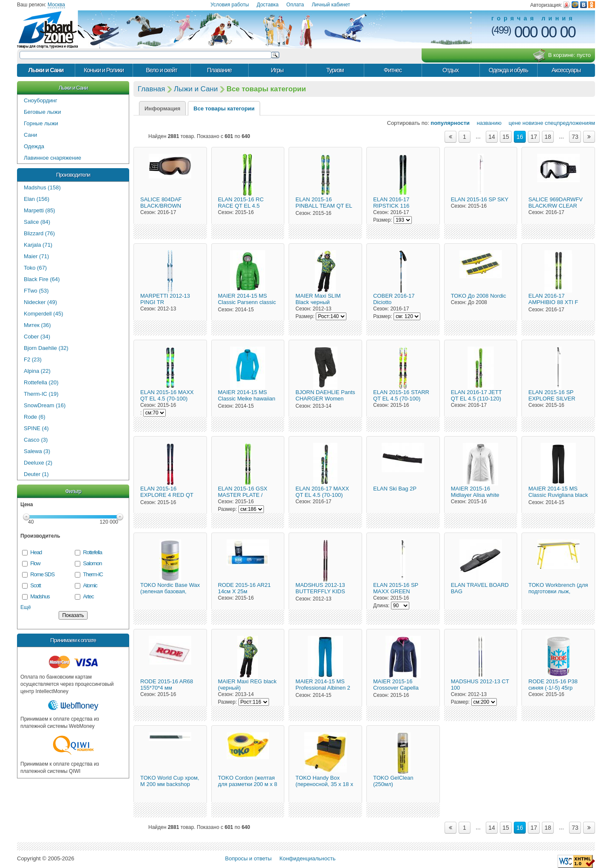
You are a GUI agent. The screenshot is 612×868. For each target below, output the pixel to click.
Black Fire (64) (42, 279)
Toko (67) (35, 268)
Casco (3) (36, 440)
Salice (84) (37, 222)
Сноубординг (41, 100)
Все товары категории (224, 108)
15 (506, 137)
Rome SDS (42, 574)
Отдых (450, 70)
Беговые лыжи (42, 112)
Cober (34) (37, 337)
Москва (56, 5)
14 (492, 137)
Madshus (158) (42, 187)
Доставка (268, 5)
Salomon (92, 563)
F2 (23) (33, 359)
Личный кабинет (331, 5)
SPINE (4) (36, 428)
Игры (277, 70)
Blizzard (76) (39, 233)
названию (486, 123)
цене (512, 123)
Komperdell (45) (44, 314)
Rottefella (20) (41, 382)
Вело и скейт (161, 70)
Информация (162, 108)
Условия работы (229, 5)
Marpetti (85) (40, 210)
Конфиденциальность (308, 858)
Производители (73, 175)
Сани (30, 135)
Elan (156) (37, 199)
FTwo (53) (36, 291)
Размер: (383, 220)
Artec (88, 596)
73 (575, 137)
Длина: (381, 606)
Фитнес (393, 70)
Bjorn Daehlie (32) (46, 348)
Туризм (335, 70)
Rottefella (92, 552)
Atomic (90, 585)
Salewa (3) (37, 451)
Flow (35, 563)
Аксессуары (566, 70)
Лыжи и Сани (46, 70)
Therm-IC (93, 574)
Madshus (40, 596)
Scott (35, 585)
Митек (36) (37, 325)
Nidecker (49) (40, 302)
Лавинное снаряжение (52, 158)
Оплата (295, 5)
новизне (533, 123)
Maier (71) (36, 256)
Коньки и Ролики (104, 70)
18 (548, 137)
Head (36, 552)
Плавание (219, 70)
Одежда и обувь (509, 70)
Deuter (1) (36, 474)
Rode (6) (35, 417)
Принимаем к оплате (73, 640)
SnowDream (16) (45, 405)
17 (534, 137)
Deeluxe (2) (38, 463)
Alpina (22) (37, 371)
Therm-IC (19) (41, 394)
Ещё (26, 607)
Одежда (34, 146)
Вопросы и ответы (248, 858)
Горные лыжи (41, 123)
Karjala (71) (38, 245)
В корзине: (562, 56)
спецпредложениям (570, 123)
